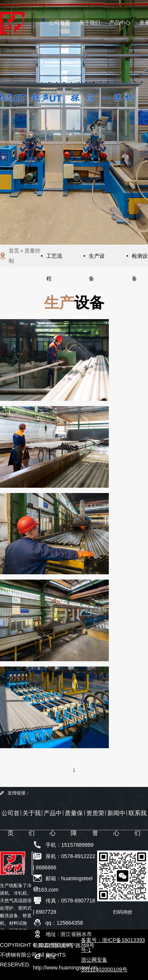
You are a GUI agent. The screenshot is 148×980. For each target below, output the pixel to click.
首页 (14, 251)
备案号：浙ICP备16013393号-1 (113, 945)
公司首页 (60, 23)
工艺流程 (54, 260)
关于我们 (90, 23)
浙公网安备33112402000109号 (104, 965)
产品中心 (120, 23)
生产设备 (97, 260)
